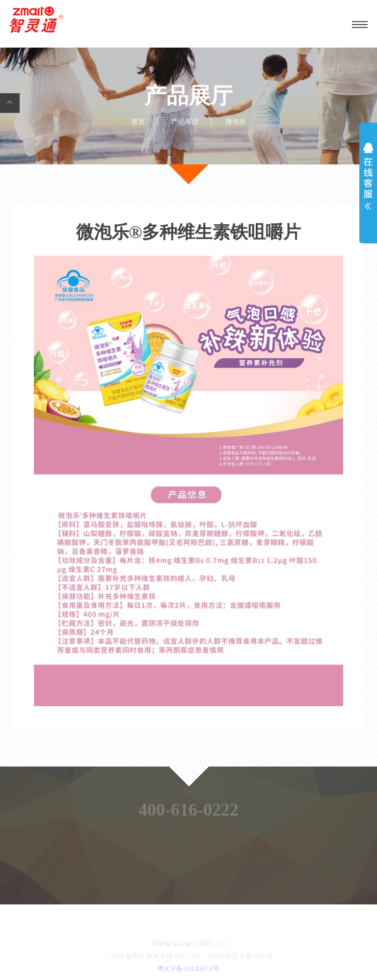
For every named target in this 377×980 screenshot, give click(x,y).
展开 (368, 179)
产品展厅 (185, 122)
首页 (138, 122)
